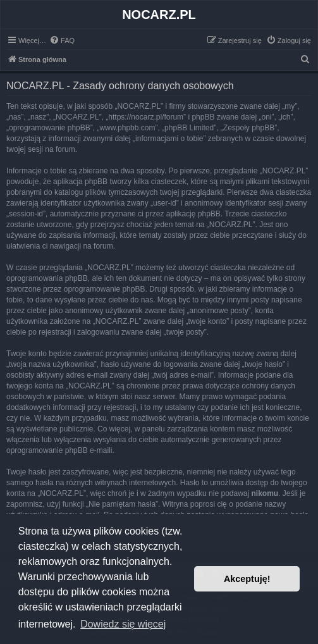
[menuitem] (62, 40)
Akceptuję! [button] (247, 579)
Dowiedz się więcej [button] (123, 624)
